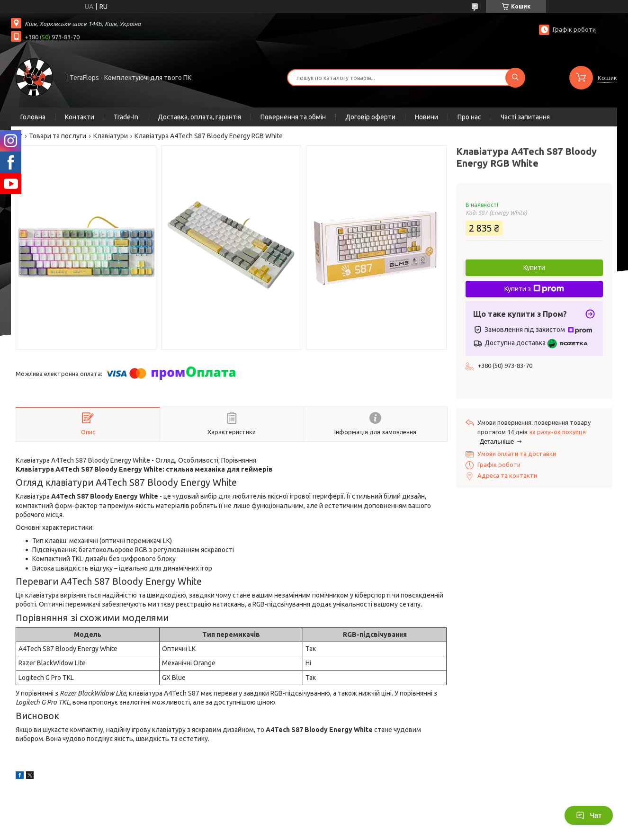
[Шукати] (515, 78)
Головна (33, 117)
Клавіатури (111, 136)
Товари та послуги (58, 136)
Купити (534, 268)
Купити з (534, 289)
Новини (426, 117)
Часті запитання (525, 117)
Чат (589, 815)
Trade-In (126, 117)
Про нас (469, 117)
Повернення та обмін (293, 117)
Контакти (80, 117)
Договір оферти (370, 117)
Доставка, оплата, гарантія (199, 117)
